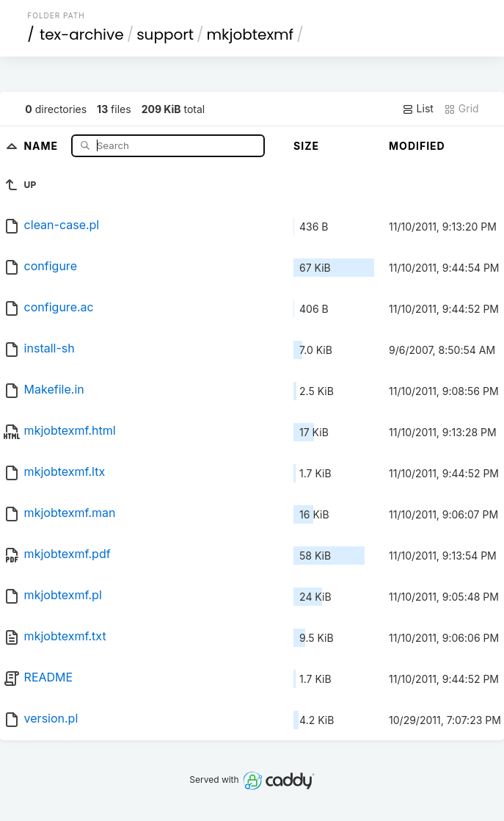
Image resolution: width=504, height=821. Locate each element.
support (165, 35)
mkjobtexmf (251, 35)
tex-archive (82, 35)
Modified (417, 146)
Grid (461, 109)
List (418, 109)
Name (42, 145)
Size (306, 146)
